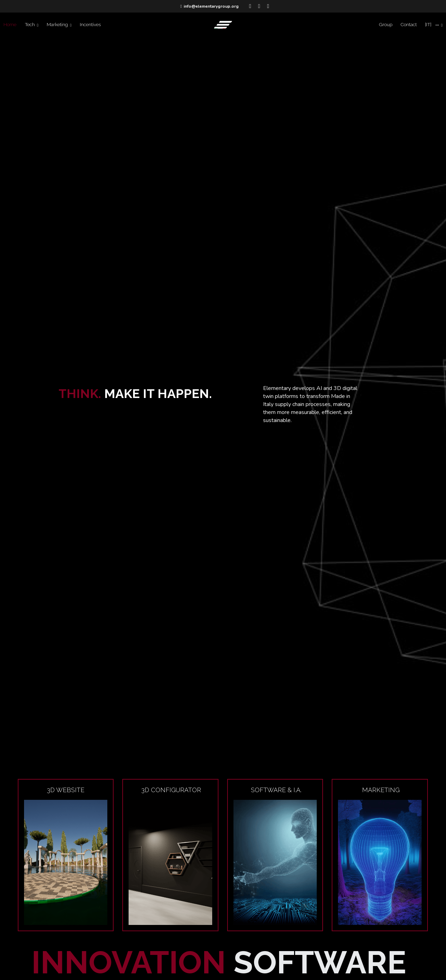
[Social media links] (250, 6)
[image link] (223, 24)
